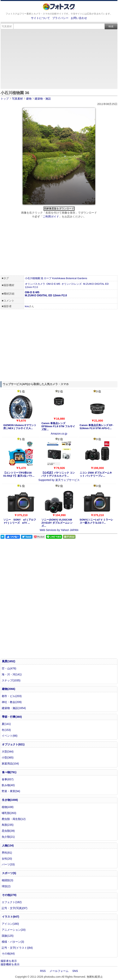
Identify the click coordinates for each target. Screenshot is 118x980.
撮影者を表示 (9, 961)
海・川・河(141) (12, 674)
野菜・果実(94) (11, 791)
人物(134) (8, 845)
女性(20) (7, 859)
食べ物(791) (9, 772)
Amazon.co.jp (59, 434)
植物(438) (8, 807)
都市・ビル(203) (12, 696)
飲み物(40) (8, 785)
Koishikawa (59, 278)
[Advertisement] (59, 58)
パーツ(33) (8, 864)
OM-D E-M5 (53, 284)
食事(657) (8, 779)
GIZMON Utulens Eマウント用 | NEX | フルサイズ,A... (20, 427)
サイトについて (40, 18)
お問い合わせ (79, 18)
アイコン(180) (10, 924)
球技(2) (6, 886)
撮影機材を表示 (10, 964)
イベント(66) (10, 736)
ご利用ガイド (51, 216)
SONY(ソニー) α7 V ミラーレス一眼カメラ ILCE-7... (96, 521)
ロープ (48, 278)
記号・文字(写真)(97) (15, 908)
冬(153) (6, 730)
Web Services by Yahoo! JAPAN (59, 530)
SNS (75, 971)
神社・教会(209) (12, 702)
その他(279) (9, 895)
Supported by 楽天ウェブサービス (59, 480)
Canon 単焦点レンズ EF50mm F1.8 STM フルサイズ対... (58, 426)
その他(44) (8, 954)
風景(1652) (9, 661)
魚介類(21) (8, 837)
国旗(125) (8, 936)
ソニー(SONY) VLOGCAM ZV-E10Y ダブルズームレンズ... (57, 523)
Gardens (82, 278)
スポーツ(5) (9, 873)
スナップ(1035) (11, 680)
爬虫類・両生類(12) (14, 819)
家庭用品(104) (10, 764)
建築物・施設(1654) (14, 708)
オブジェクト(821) (13, 744)
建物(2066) (9, 689)
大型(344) (8, 752)
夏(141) (6, 724)
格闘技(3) (7, 880)
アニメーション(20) (14, 930)
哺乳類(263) (9, 813)
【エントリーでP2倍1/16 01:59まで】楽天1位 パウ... (19, 474)
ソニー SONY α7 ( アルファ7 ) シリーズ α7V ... (20, 521)
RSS (43, 971)
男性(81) (7, 853)
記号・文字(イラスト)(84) (17, 948)
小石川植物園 (32, 278)
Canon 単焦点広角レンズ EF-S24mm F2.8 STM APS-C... (97, 427)
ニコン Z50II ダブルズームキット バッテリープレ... (96, 474)
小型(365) (8, 758)
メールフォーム (59, 971)
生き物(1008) (10, 800)
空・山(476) (9, 668)
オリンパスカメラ (35, 284)
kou (27, 306)
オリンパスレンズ (72, 284)
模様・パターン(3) (13, 942)
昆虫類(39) (8, 831)
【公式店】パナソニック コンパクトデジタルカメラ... (58, 474)
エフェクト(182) (12, 902)
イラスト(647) (11, 917)
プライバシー (60, 18)
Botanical (71, 278)
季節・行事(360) (12, 717)
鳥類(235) (8, 825)
